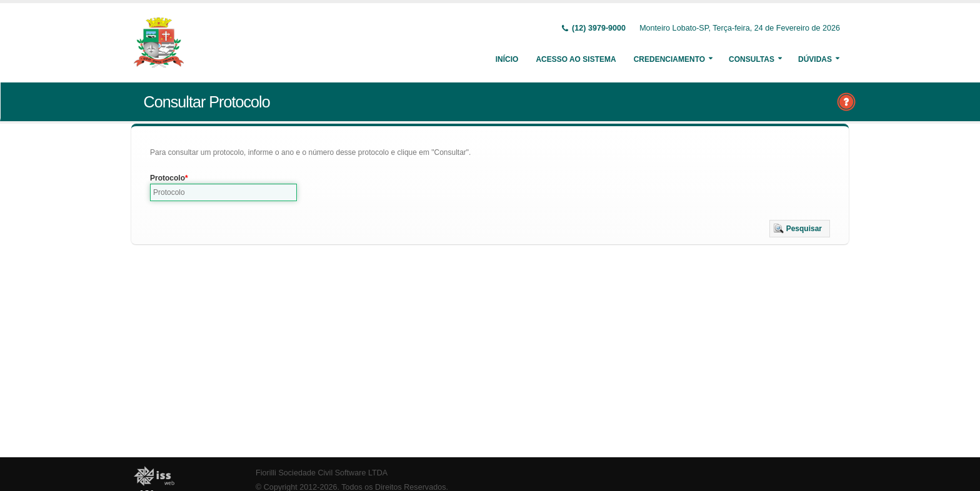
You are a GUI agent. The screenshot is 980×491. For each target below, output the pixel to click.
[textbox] (223, 192)
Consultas (752, 59)
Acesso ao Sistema (576, 59)
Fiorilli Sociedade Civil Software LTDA (322, 473)
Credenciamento (669, 59)
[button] (800, 229)
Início (507, 59)
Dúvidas (815, 59)
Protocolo (167, 178)
